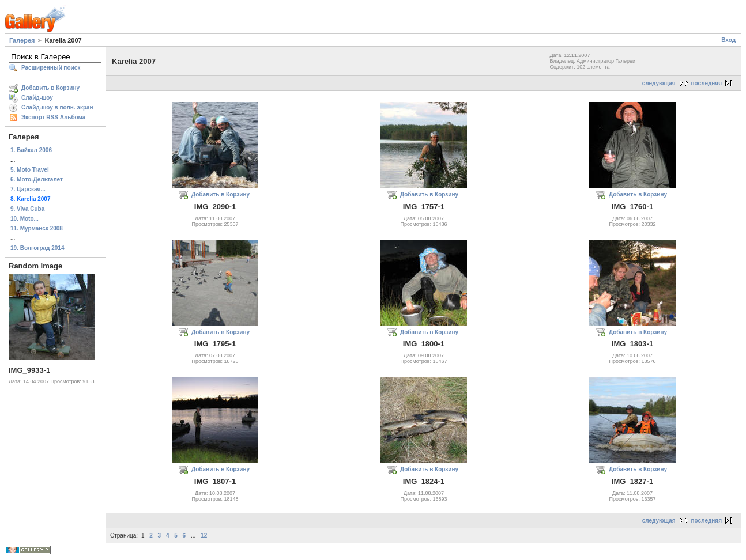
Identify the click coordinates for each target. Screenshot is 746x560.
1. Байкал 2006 (31, 150)
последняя (707, 83)
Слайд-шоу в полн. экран (57, 107)
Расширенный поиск (51, 68)
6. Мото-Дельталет (37, 179)
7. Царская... (28, 189)
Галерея (22, 40)
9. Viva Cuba (27, 209)
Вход (728, 40)
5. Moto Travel (30, 170)
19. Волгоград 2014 (37, 248)
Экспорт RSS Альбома (53, 117)
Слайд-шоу (37, 98)
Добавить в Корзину (50, 88)
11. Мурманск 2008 (37, 228)
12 (204, 536)
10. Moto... (25, 219)
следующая (659, 83)
